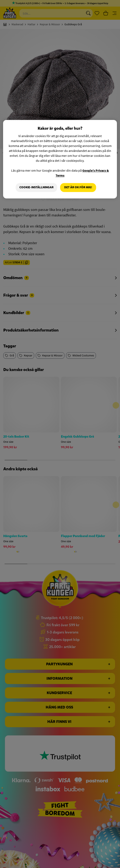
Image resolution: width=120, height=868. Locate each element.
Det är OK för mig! (78, 188)
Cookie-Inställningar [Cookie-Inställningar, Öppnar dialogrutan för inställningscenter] (36, 188)
